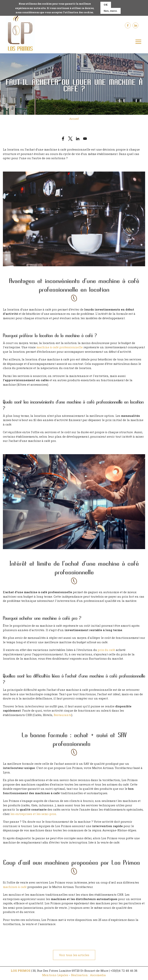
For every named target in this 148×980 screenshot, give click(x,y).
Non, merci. (111, 11)
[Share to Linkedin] (78, 138)
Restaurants (62, 714)
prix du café (106, 649)
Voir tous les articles (74, 954)
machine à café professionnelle (60, 347)
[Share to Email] (85, 138)
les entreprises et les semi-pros (33, 813)
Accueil (74, 118)
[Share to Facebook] (63, 138)
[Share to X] (70, 138)
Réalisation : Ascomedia (88, 974)
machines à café (15, 886)
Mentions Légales (55, 974)
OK (106, 5)
